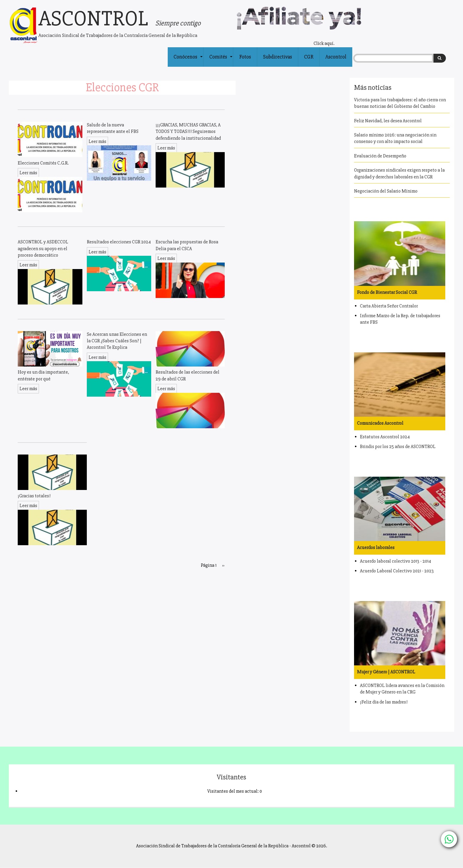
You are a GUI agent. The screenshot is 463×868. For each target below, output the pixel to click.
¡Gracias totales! (34, 496)
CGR (309, 57)
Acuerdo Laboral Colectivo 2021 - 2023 (397, 571)
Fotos (245, 57)
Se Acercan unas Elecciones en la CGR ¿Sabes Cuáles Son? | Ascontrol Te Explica (117, 341)
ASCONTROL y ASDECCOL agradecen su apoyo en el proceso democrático (43, 249)
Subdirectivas (278, 57)
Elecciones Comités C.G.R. (43, 163)
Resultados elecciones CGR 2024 (119, 242)
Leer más (28, 173)
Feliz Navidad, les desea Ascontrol (388, 121)
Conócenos (188, 60)
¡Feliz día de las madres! (384, 702)
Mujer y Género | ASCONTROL (386, 672)
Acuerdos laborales (376, 548)
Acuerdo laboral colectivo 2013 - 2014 (396, 561)
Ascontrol (336, 57)
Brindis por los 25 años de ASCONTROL (398, 447)
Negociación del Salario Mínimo (386, 191)
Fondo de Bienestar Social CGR (387, 292)
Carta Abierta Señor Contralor (389, 306)
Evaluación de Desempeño (380, 156)
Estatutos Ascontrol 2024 (385, 437)
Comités (221, 60)
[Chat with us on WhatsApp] (449, 839)
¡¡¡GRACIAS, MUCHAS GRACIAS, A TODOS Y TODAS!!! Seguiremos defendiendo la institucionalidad (188, 132)
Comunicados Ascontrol (380, 423)
